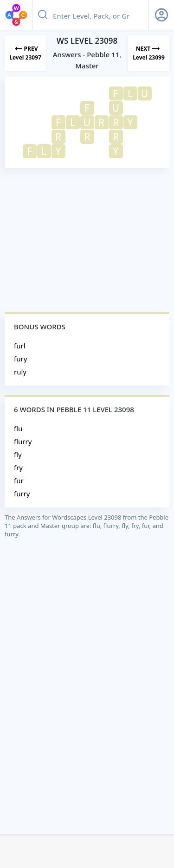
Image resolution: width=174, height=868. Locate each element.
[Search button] (43, 15)
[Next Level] (149, 53)
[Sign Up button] (161, 15)
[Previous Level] (25, 53)
